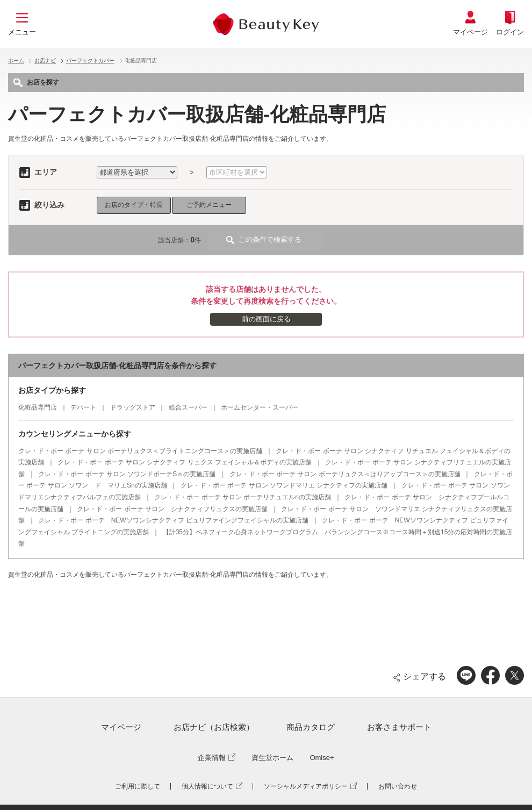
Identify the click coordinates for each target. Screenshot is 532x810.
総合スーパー (188, 407)
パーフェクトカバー (90, 60)
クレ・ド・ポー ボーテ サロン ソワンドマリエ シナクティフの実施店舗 (284, 485)
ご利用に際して (138, 786)
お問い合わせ (398, 786)
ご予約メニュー (209, 205)
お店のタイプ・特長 (134, 205)
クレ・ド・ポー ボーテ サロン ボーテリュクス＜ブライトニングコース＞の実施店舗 (140, 451)
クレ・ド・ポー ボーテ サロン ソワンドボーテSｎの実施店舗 (127, 474)
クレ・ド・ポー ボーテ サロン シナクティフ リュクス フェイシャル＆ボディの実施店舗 (185, 462)
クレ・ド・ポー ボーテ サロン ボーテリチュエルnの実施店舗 (243, 497)
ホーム (16, 60)
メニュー (22, 32)
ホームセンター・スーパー (260, 407)
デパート (83, 407)
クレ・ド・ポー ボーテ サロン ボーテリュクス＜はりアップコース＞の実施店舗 (345, 474)
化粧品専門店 (38, 407)
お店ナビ (45, 60)
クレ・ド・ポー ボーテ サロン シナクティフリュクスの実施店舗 (172, 509)
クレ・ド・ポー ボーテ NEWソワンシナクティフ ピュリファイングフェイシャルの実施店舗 (173, 520)
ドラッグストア (133, 407)
